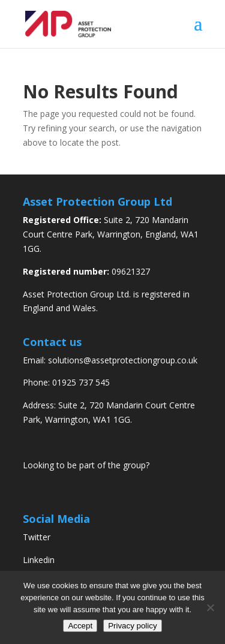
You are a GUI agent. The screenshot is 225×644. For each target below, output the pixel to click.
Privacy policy (132, 626)
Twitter (37, 537)
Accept (80, 626)
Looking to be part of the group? (86, 465)
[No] (210, 607)
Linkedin (39, 560)
